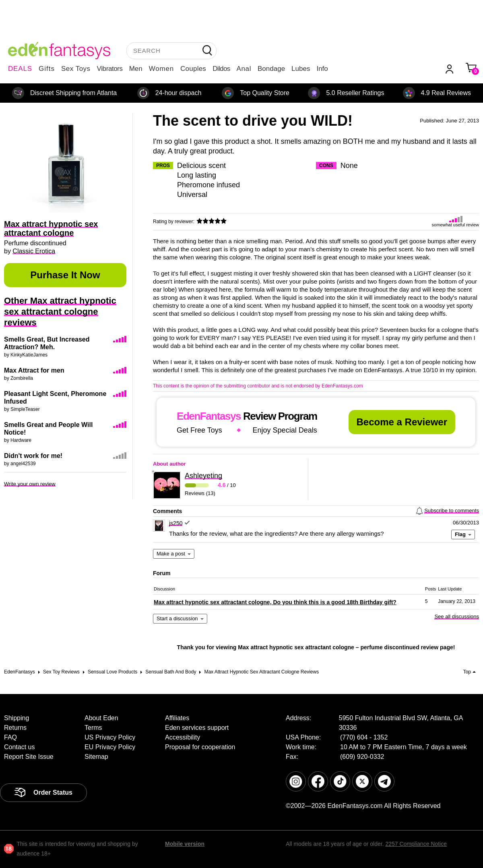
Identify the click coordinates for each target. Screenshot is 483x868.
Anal (244, 69)
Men (136, 69)
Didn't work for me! (33, 456)
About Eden (101, 718)
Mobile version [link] (185, 844)
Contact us (19, 747)
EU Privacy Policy (110, 747)
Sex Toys (76, 69)
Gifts (47, 69)
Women (161, 69)
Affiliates (177, 718)
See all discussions (457, 616)
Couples (193, 69)
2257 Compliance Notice (416, 844)
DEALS (20, 69)
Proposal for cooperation (200, 747)
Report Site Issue (29, 757)
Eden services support (197, 728)
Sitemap (96, 757)
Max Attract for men (34, 370)
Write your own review (30, 484)
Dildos (221, 69)
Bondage (271, 69)
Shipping (17, 718)
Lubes (301, 69)
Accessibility (183, 737)
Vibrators (110, 69)
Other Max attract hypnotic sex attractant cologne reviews (60, 312)
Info (322, 69)
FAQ (10, 737)
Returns (15, 728)
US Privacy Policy (110, 737)
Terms (93, 728)
